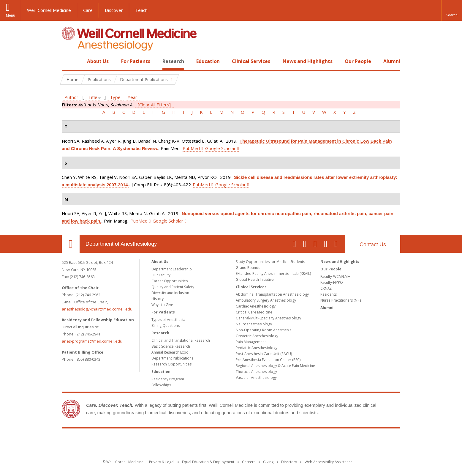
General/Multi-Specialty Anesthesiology (268, 318)
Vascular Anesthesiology (256, 378)
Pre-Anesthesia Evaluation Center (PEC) (268, 360)
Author (72, 97)
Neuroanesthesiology (254, 324)
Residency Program (168, 379)
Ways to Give (162, 305)
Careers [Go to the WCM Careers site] (249, 462)
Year (132, 97)
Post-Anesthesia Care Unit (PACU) (264, 354)
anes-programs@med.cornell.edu (92, 341)
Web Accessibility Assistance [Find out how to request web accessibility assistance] (329, 462)
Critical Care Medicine (254, 312)
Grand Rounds (248, 268)
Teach (141, 10)
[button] (452, 10)
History (158, 299)
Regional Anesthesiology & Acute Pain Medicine (275, 366)
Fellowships (161, 385)
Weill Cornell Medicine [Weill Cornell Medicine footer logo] (231, 440)
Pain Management (251, 342)
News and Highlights (308, 61)
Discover (114, 10)
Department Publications (172, 358)
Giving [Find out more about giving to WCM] (268, 462)
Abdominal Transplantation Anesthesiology (272, 294)
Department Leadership (172, 269)
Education (208, 61)
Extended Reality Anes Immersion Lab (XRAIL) (273, 274)
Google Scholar (220, 148)
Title (93, 97)
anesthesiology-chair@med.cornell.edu (97, 309)
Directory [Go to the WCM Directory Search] (289, 462)
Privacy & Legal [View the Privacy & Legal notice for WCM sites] (162, 462)
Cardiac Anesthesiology (256, 306)
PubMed (191, 148)
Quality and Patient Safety (173, 287)
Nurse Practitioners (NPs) (341, 300)
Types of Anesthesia (168, 320)
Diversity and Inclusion (170, 293)
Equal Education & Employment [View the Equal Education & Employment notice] (208, 462)
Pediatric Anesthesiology (257, 348)
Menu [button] (11, 15)
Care (88, 10)
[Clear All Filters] (154, 105)
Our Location (71, 244)
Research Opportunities (171, 364)
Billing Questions (166, 326)
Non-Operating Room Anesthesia (264, 330)
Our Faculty (161, 275)
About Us (98, 61)
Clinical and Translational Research (181, 340)
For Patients (136, 61)
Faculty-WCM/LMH (335, 276)
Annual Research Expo (170, 352)
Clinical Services (251, 61)
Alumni (392, 61)
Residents (329, 294)
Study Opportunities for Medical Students (270, 262)
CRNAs (326, 288)
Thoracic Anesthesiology (256, 372)
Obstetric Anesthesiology (257, 336)
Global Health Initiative (255, 279)
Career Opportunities (170, 281)
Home (68, 61)
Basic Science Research (171, 346)
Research (173, 61)
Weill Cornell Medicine (49, 10)
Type (115, 97)
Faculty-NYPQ (332, 282)
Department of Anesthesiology (121, 244)
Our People (358, 61)
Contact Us (373, 245)
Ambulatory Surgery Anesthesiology (266, 300)
